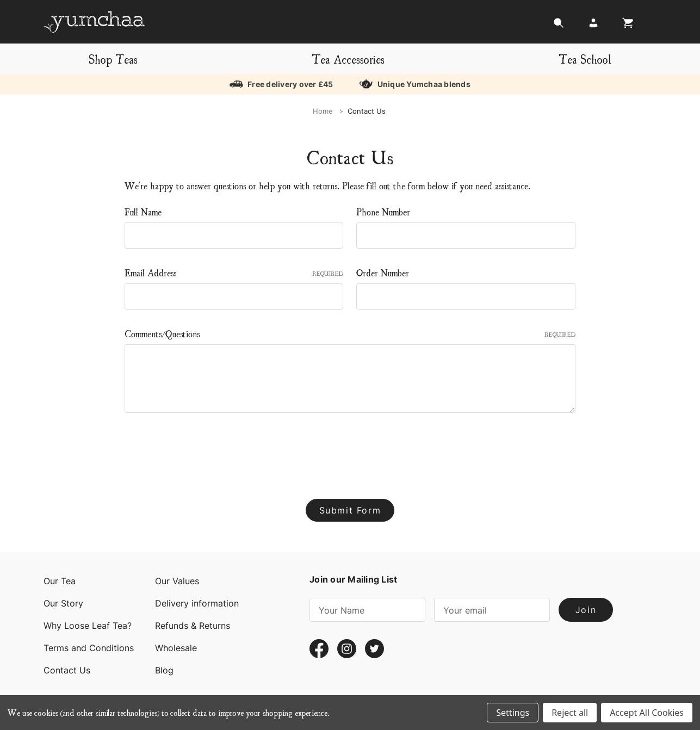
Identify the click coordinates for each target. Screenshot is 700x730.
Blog (164, 670)
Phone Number (383, 211)
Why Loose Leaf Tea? (88, 626)
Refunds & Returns (193, 626)
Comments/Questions (350, 333)
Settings (513, 713)
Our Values (177, 581)
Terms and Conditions (89, 648)
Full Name (143, 211)
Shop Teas (113, 58)
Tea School (585, 58)
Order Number (383, 272)
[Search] (559, 26)
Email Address (234, 272)
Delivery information (197, 603)
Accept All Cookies (647, 713)
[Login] (593, 26)
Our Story (63, 603)
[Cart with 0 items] (625, 26)
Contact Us (67, 670)
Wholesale (176, 648)
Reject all (570, 713)
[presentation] (207, 451)
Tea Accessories (348, 58)
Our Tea (60, 581)
